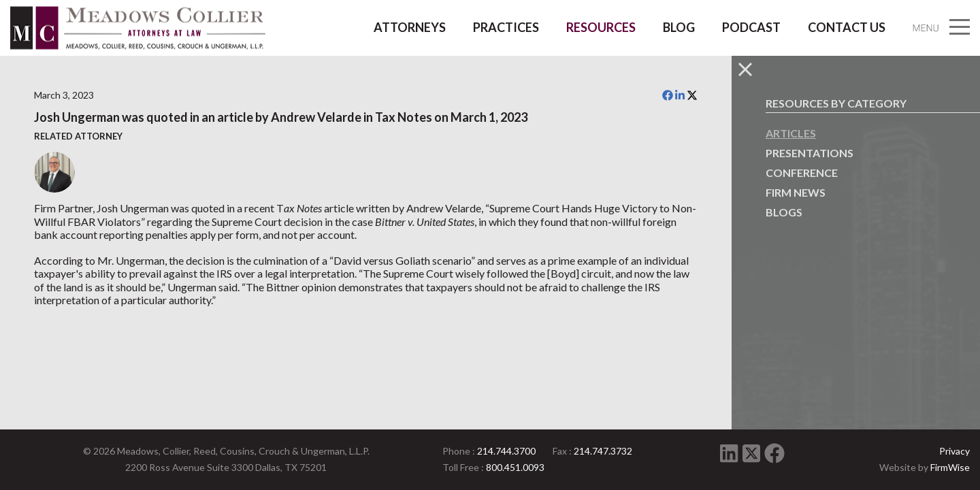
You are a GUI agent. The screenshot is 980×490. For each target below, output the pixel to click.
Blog (679, 27)
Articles (791, 133)
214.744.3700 (506, 451)
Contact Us (847, 27)
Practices (506, 27)
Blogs (784, 212)
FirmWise (950, 467)
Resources (601, 27)
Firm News (796, 192)
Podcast (751, 27)
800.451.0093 (515, 467)
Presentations (810, 153)
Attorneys (410, 27)
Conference (802, 173)
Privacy (954, 451)
